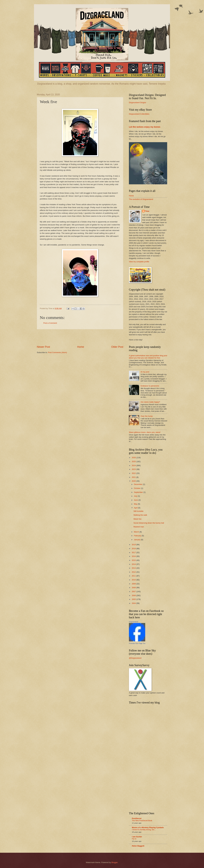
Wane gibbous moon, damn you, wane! (145, 432)
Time (147, 211)
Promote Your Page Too (137, 643)
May (136, 504)
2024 (134, 465)
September (139, 492)
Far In (134, 839)
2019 (134, 545)
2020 (134, 481)
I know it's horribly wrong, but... (144, 830)
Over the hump (147, 416)
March (137, 532)
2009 (134, 584)
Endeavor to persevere (150, 386)
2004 (134, 603)
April (136, 508)
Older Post (117, 347)
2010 (134, 580)
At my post (145, 372)
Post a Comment (50, 323)
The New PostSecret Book (142, 821)
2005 (134, 599)
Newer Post (43, 347)
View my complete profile (139, 262)
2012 (134, 572)
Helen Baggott (138, 846)
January (137, 540)
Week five (137, 519)
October (137, 488)
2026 (134, 458)
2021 (134, 477)
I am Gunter (137, 837)
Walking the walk (140, 515)
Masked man (139, 527)
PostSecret (137, 818)
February (138, 536)
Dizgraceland (133, 622)
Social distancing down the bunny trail (149, 523)
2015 (134, 560)
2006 (134, 595)
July (136, 496)
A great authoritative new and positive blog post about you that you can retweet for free (148, 357)
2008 (134, 588)
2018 (134, 549)
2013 (134, 568)
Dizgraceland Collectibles (139, 114)
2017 (134, 552)
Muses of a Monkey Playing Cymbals (148, 827)
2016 (134, 556)
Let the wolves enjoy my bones (145, 127)
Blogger (115, 862)
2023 (134, 469)
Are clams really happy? (150, 402)
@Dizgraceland (135, 658)
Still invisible (138, 511)
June (136, 500)
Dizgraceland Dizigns (137, 102)
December (138, 484)
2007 (134, 592)
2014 (134, 564)
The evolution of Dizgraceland (141, 199)
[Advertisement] (80, 337)
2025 (134, 462)
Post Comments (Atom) (58, 352)
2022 (134, 473)
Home (81, 347)
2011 (134, 576)
